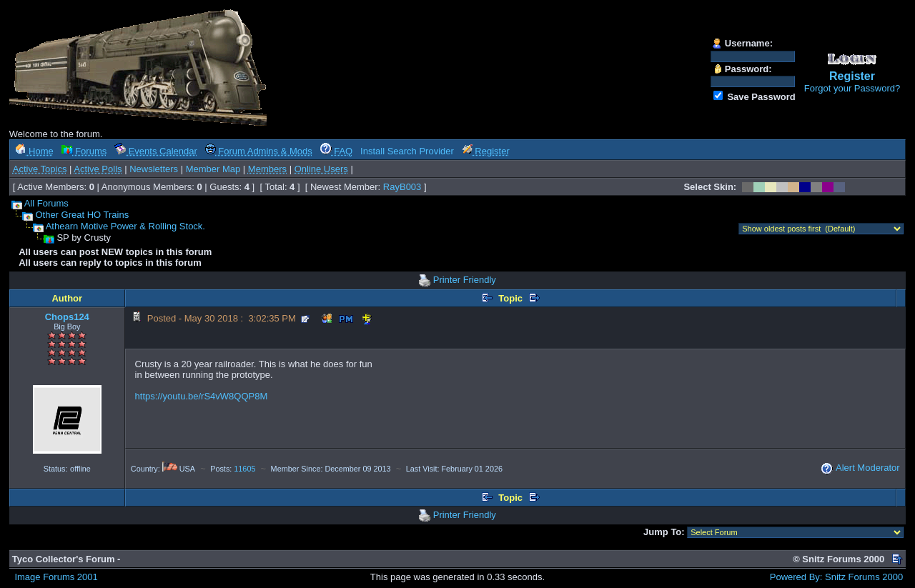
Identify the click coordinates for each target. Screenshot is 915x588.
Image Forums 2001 (56, 577)
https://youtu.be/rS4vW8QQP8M (202, 396)
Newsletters (154, 169)
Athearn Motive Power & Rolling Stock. (125, 226)
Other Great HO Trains (82, 215)
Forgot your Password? (852, 88)
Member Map (213, 169)
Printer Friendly (465, 280)
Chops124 (67, 317)
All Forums (46, 203)
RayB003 (402, 187)
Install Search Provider (407, 151)
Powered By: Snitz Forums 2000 (836, 577)
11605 (244, 469)
